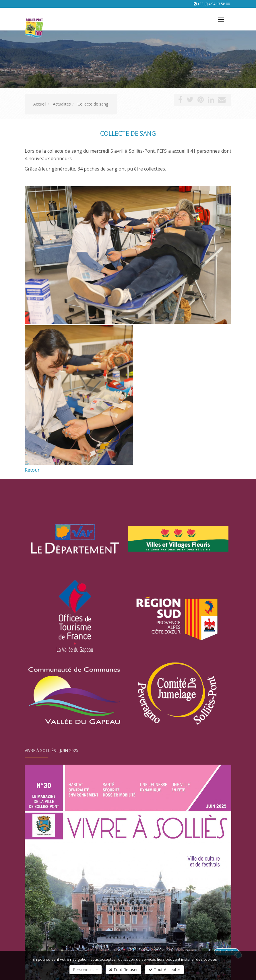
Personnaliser (86, 970)
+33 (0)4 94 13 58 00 (214, 4)
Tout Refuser (123, 970)
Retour (32, 470)
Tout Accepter (164, 970)
